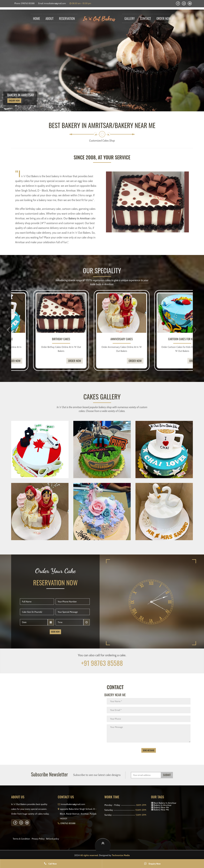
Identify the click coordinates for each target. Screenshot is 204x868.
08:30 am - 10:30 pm (80, 3)
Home (37, 18)
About (50, 18)
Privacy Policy (38, 839)
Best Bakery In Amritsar (165, 803)
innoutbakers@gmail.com (55, 3)
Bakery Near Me (161, 807)
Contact (146, 18)
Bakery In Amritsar (163, 805)
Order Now (164, 18)
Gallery (130, 18)
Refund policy (53, 839)
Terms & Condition (21, 839)
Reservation (67, 18)
